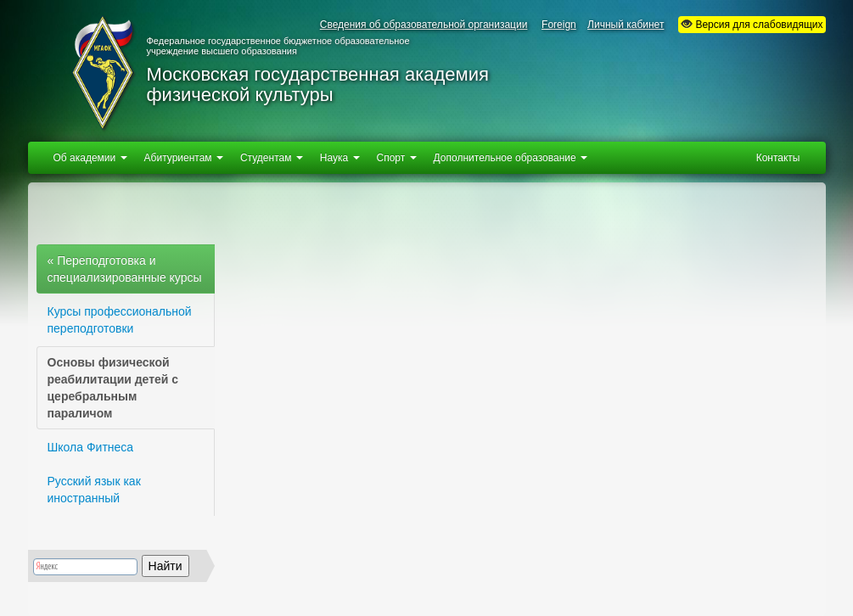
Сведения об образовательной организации (424, 25)
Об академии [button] (90, 158)
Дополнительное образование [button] (511, 158)
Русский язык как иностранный (94, 490)
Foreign (559, 25)
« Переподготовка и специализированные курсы (125, 269)
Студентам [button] (272, 158)
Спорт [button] (397, 158)
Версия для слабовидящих (752, 24)
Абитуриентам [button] (184, 158)
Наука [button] (340, 158)
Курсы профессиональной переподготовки (120, 320)
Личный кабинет (626, 25)
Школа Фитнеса (91, 447)
